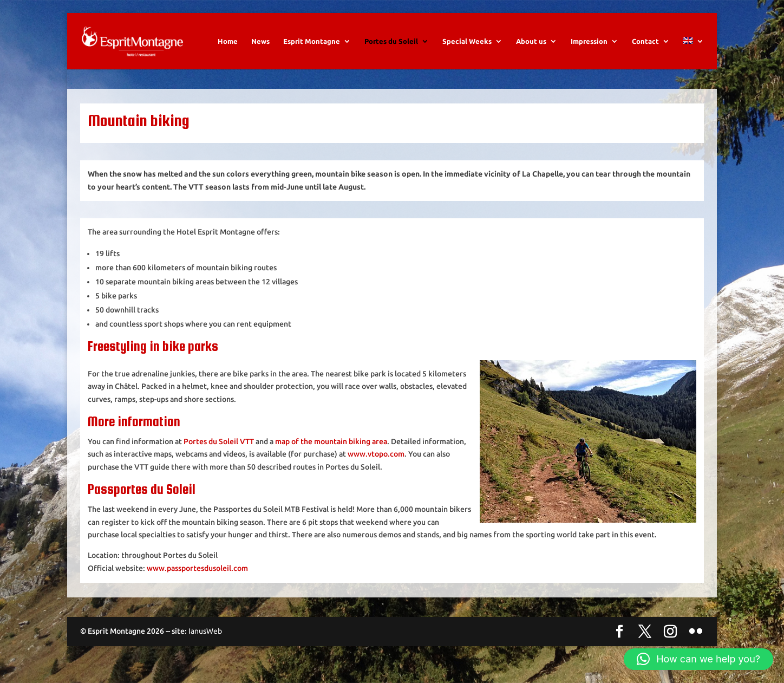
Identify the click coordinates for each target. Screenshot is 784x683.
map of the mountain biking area (331, 441)
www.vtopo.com (376, 454)
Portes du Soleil (391, 41)
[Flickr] (696, 632)
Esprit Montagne (312, 41)
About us (531, 41)
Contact (645, 41)
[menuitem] (694, 53)
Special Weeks (467, 41)
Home (228, 41)
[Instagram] (670, 632)
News (260, 41)
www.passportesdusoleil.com (197, 568)
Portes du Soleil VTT (219, 441)
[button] (698, 659)
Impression (589, 41)
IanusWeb (205, 631)
